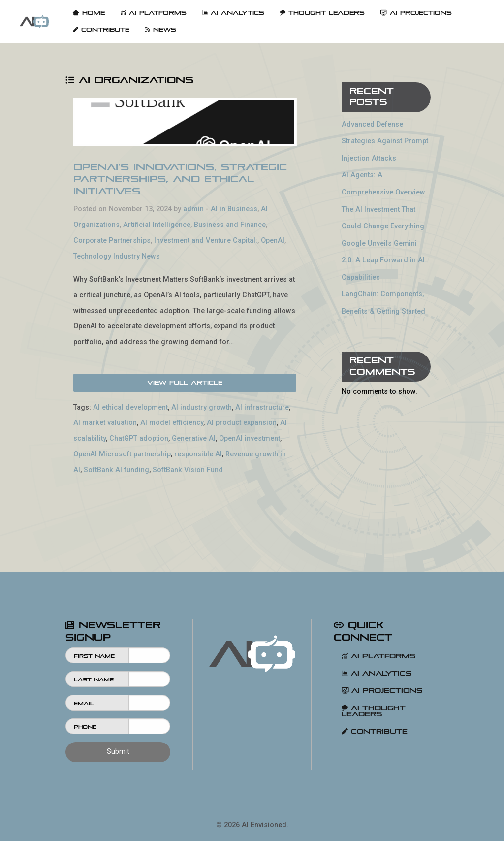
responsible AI (198, 454)
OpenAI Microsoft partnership (122, 454)
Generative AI (194, 438)
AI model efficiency (172, 423)
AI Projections (416, 13)
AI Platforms (154, 13)
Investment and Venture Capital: (206, 241)
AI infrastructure (262, 407)
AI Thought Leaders (374, 711)
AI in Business (234, 209)
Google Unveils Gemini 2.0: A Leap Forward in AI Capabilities (383, 260)
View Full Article (185, 383)
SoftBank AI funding (116, 470)
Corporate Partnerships (112, 241)
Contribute (101, 30)
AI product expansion (242, 423)
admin (193, 209)
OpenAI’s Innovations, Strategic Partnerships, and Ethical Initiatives (180, 179)
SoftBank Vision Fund (188, 470)
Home (89, 13)
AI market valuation (105, 423)
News (161, 30)
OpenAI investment (250, 438)
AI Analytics (233, 13)
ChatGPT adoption (139, 438)
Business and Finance (230, 225)
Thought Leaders (322, 13)
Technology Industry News (117, 256)
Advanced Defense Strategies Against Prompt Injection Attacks (385, 141)
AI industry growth (202, 407)
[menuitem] (34, 21)
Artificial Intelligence (157, 225)
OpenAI (273, 241)
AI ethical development (130, 407)
